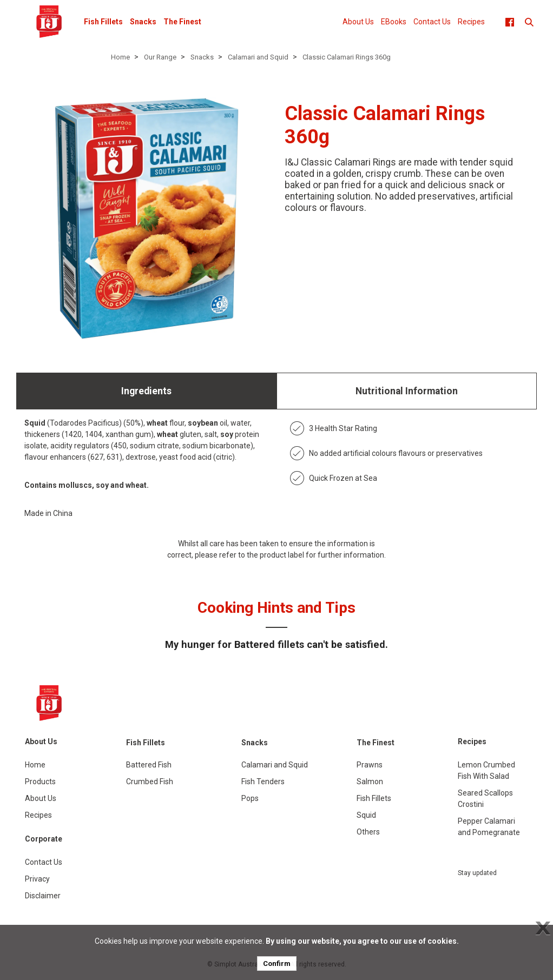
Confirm (277, 964)
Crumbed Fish (150, 782)
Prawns (370, 765)
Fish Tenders (263, 782)
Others (368, 832)
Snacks (143, 22)
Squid (366, 815)
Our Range (160, 57)
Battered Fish (149, 765)
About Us (358, 22)
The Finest (182, 22)
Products (40, 782)
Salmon (370, 782)
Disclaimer (43, 896)
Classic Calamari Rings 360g (347, 57)
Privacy (37, 879)
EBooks (394, 22)
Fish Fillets (103, 22)
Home (120, 57)
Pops (250, 798)
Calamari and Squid (258, 57)
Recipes (471, 22)
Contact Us (432, 22)
